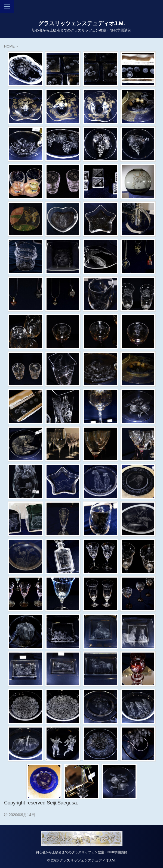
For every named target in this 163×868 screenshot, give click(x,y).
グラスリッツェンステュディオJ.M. (81, 23)
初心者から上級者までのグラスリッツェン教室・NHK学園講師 (81, 852)
